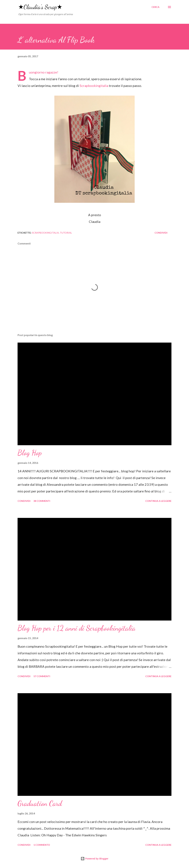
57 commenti (42, 676)
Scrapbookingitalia (94, 86)
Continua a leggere (158, 501)
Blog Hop (30, 453)
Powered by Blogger (94, 859)
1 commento (42, 845)
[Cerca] (155, 7)
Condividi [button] (161, 233)
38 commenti (42, 501)
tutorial (66, 233)
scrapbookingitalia (45, 233)
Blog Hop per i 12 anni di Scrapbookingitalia (77, 628)
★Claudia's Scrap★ (40, 7)
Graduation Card (40, 803)
